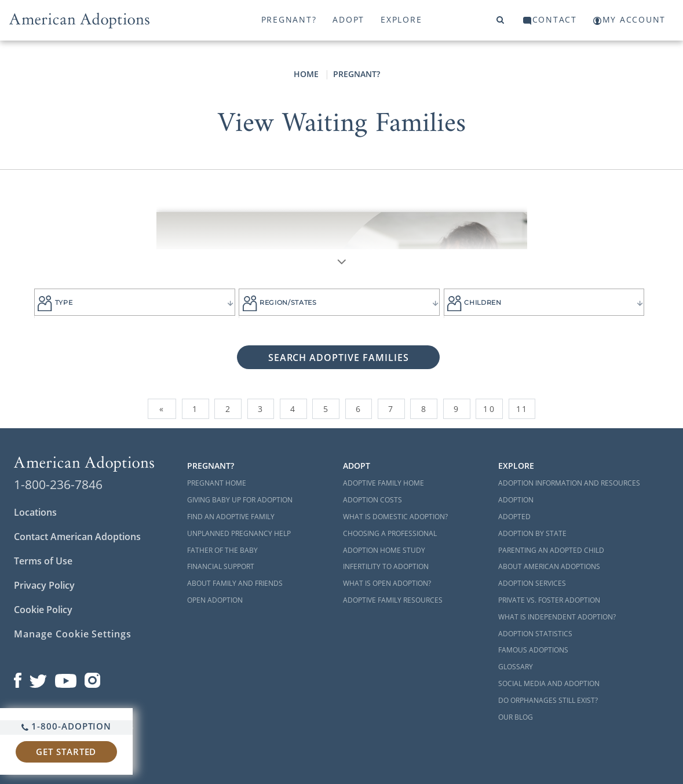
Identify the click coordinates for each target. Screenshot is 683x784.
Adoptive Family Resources (393, 600)
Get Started (66, 752)
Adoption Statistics (535, 634)
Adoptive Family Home (383, 483)
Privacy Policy (44, 585)
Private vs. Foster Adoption (549, 600)
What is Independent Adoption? (557, 617)
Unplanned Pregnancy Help (239, 533)
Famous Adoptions (533, 650)
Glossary (516, 667)
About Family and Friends (235, 583)
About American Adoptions (549, 566)
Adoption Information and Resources (569, 483)
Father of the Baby (222, 550)
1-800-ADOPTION (66, 726)
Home (306, 74)
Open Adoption (215, 600)
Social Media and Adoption (549, 683)
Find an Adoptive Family (231, 517)
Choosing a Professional (390, 533)
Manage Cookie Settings (73, 634)
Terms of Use (43, 561)
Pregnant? (289, 19)
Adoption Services (532, 583)
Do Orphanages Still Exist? (548, 700)
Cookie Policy (43, 610)
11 (522, 409)
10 (489, 409)
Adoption (516, 500)
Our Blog (516, 717)
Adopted (514, 517)
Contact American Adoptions (77, 537)
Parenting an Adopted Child (551, 550)
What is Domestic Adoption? (395, 517)
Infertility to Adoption (386, 566)
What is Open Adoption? (387, 583)
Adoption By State (532, 533)
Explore (401, 19)
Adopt (348, 19)
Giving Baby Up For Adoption (240, 500)
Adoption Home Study (384, 550)
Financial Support (221, 566)
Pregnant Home (217, 483)
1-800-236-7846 (58, 484)
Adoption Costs (372, 500)
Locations (35, 512)
